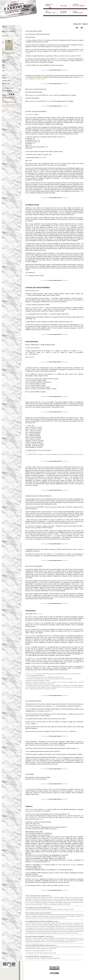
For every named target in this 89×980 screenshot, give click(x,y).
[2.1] (81, 191)
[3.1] (27, 426)
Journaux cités (6, 81)
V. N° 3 (39, 614)
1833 (4, 68)
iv (67, 670)
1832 (4, 65)
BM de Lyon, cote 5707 (9, 53)
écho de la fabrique (9, 31)
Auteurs (4, 78)
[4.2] (27, 789)
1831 (4, 62)
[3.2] (61, 537)
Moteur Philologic (7, 91)
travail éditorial (8, 98)
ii (70, 655)
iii (65, 663)
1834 (4, 71)
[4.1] (27, 662)
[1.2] (27, 127)
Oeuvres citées (6, 83)
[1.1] (27, 40)
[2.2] (27, 295)
